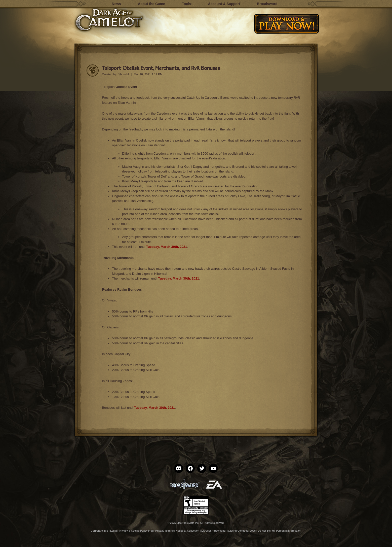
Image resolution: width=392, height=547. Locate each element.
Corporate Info (100, 531)
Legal (113, 531)
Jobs (253, 531)
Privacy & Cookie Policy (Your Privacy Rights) (146, 531)
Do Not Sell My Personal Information (280, 531)
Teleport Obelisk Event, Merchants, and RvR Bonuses (161, 68)
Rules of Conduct (237, 531)
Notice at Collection (187, 531)
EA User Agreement (213, 531)
